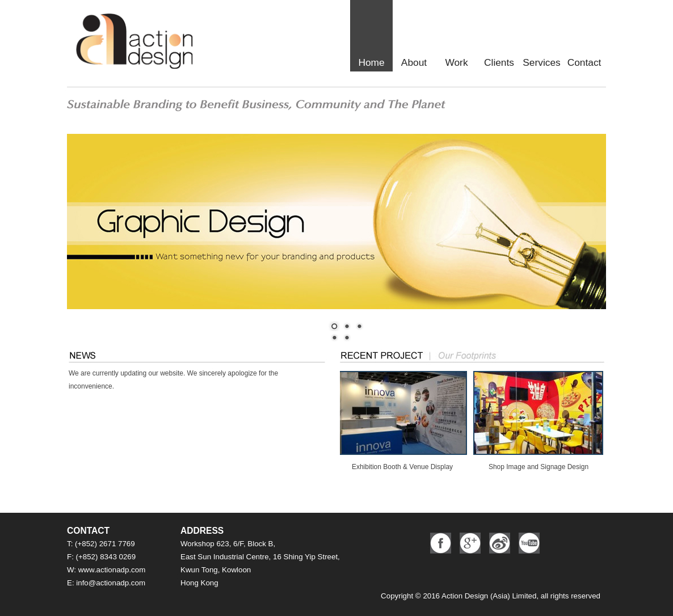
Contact (584, 62)
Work (456, 62)
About (414, 62)
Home (371, 62)
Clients (499, 62)
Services (541, 62)
